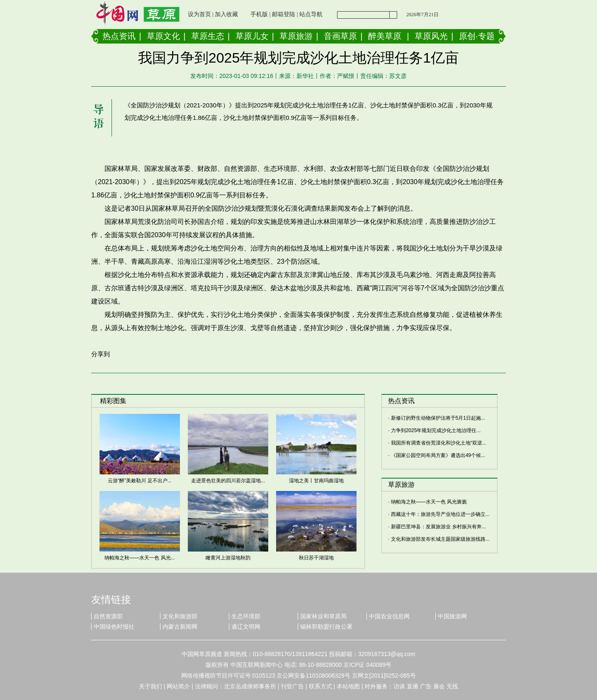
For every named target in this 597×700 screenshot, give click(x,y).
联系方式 (320, 686)
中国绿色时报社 (114, 627)
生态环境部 (246, 616)
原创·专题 (477, 36)
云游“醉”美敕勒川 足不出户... (140, 481)
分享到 (101, 354)
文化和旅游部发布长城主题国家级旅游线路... (440, 539)
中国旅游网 (452, 616)
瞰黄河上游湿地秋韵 (228, 558)
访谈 (399, 686)
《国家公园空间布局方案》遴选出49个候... (438, 455)
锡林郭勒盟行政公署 (326, 627)
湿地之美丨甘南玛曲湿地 (316, 481)
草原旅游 (296, 36)
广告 (426, 686)
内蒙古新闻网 (180, 627)
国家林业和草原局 (323, 616)
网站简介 (178, 686)
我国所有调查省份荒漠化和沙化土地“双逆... (439, 443)
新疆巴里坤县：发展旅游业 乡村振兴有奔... (438, 527)
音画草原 (340, 36)
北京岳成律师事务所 (250, 686)
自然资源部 (108, 616)
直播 (413, 686)
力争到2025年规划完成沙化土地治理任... (436, 430)
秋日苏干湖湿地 (316, 558)
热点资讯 (119, 36)
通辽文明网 (246, 627)
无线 (452, 686)
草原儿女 (252, 36)
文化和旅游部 (180, 616)
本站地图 (348, 686)
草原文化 (163, 36)
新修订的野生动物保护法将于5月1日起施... (438, 418)
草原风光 (431, 36)
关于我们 (150, 686)
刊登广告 (292, 686)
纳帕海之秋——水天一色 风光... (140, 558)
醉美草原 (385, 36)
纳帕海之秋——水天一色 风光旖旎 (429, 502)
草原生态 (208, 36)
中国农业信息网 (389, 616)
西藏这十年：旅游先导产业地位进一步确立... (440, 514)
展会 (439, 686)
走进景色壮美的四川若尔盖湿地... (228, 481)
